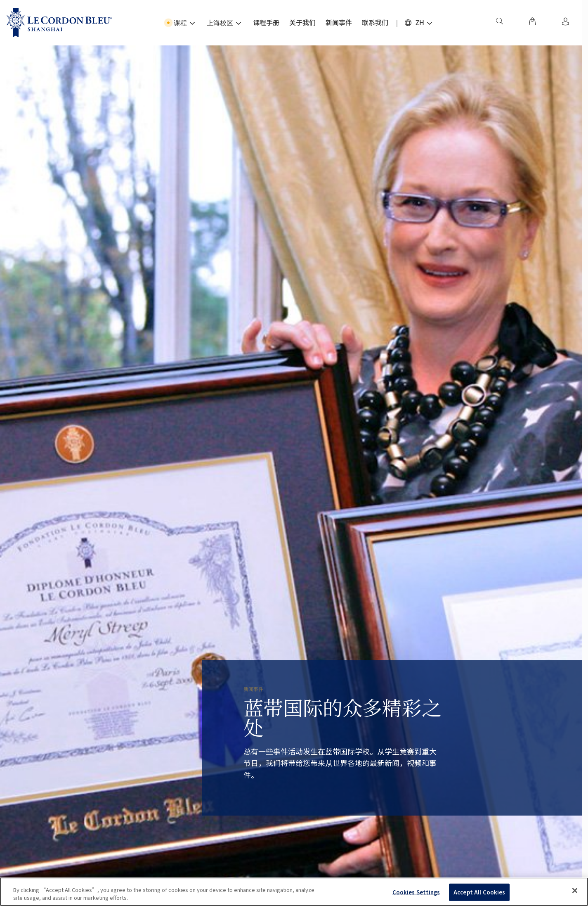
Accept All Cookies (479, 892)
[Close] (575, 891)
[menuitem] (499, 23)
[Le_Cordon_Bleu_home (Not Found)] (59, 23)
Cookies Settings (416, 892)
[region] (294, 892)
